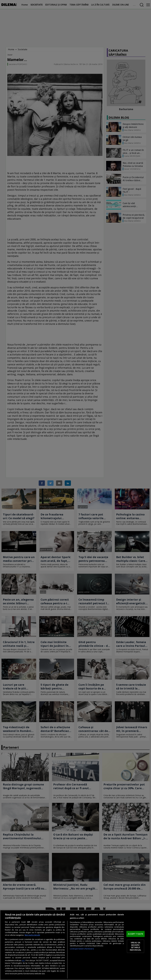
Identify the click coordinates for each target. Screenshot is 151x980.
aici (23, 960)
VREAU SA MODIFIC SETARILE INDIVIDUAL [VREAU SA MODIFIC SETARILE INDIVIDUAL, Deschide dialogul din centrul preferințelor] (136, 946)
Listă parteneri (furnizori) (82, 949)
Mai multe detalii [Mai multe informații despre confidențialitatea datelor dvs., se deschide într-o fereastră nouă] (32, 935)
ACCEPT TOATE (136, 934)
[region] (75, 945)
